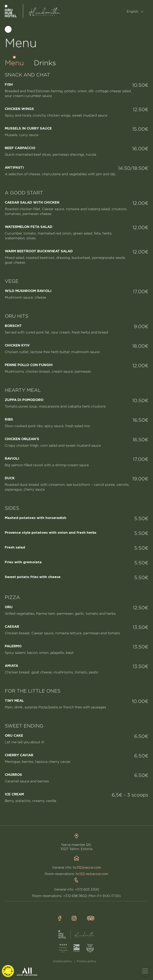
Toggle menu (147, 971)
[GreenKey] (76, 948)
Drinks (45, 63)
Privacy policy (86, 961)
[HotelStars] (63, 948)
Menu (14, 63)
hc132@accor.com (87, 868)
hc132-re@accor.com (92, 874)
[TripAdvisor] (90, 948)
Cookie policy (62, 961)
